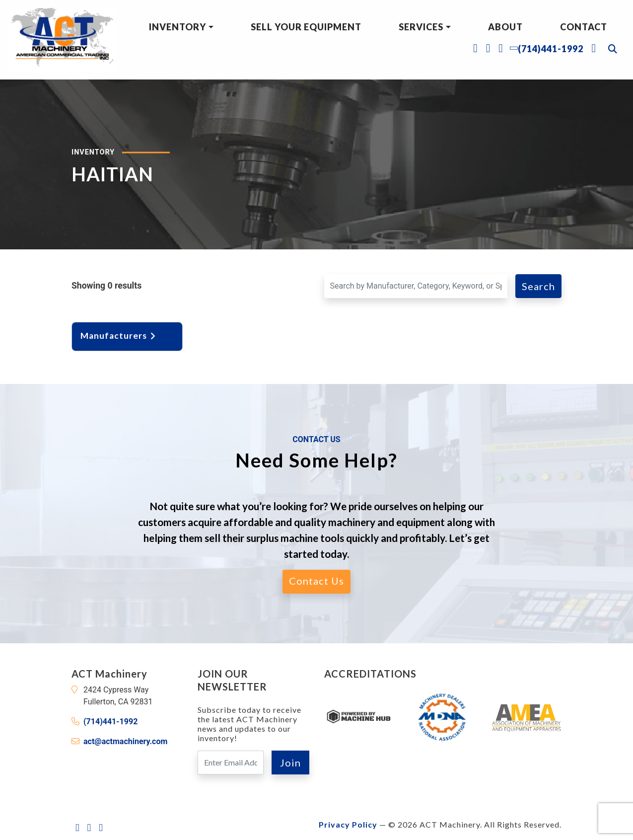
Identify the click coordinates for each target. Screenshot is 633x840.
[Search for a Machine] (416, 286)
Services (421, 27)
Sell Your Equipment (306, 27)
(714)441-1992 (110, 722)
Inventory (177, 27)
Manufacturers (119, 336)
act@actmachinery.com (125, 741)
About (505, 27)
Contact (584, 27)
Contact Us (316, 581)
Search (538, 286)
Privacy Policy (348, 824)
